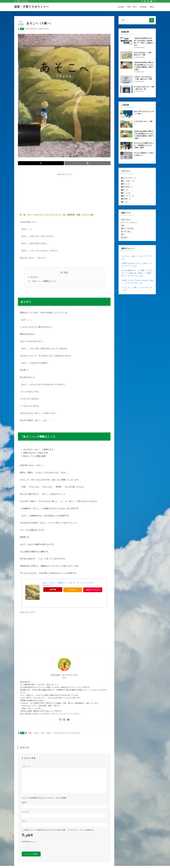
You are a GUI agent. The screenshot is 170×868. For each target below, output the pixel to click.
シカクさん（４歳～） (130, 287)
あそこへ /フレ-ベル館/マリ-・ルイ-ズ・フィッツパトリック (68, 583)
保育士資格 (129, 194)
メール (25, 812)
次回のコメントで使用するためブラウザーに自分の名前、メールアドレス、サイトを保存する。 (60, 830)
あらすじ (35, 277)
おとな (37, 733)
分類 (125, 248)
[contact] (151, 1)
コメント (26, 766)
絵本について (130, 208)
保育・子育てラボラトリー (32, 7)
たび (42, 733)
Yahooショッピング (94, 590)
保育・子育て (130, 184)
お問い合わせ (128, 238)
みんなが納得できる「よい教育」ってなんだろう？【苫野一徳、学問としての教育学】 (137, 304)
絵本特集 (128, 213)
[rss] (148, 1)
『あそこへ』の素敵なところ (43, 281)
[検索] (154, 1)
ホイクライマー (146, 287)
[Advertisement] (64, 193)
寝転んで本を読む (130, 253)
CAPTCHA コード (28, 842)
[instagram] (145, 1)
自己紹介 (126, 267)
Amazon (73, 590)
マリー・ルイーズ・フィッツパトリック (66, 733)
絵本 (22, 29)
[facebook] (142, 1)
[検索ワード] (137, 20)
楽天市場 (53, 590)
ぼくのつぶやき (131, 179)
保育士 (128, 189)
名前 (24, 803)
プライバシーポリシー (131, 243)
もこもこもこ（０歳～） (130, 318)
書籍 (127, 198)
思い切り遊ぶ (128, 257)
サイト (24, 821)
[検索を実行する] (152, 20)
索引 (125, 262)
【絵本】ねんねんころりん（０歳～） (135, 294)
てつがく (49, 733)
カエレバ (52, 585)
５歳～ (30, 733)
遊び (127, 218)
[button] (41, 163)
